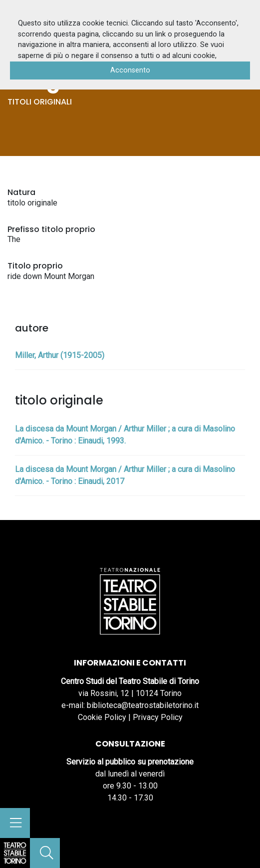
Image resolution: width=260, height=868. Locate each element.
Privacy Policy (158, 717)
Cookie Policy (102, 717)
